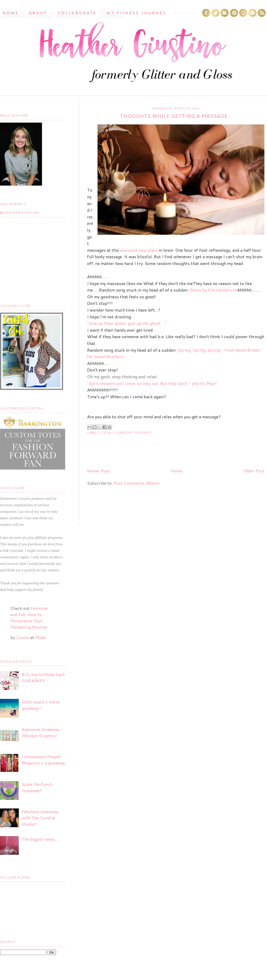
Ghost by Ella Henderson (213, 290)
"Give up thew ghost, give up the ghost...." (127, 323)
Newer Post (98, 471)
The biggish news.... (40, 839)
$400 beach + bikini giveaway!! (41, 705)
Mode (41, 637)
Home (177, 471)
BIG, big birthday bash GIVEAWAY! (43, 677)
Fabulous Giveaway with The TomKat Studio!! (40, 818)
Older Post (254, 471)
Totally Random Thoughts (127, 433)
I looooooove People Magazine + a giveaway (43, 760)
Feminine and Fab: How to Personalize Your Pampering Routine (29, 618)
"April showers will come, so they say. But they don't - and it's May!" (152, 383)
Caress (23, 637)
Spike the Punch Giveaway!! (37, 787)
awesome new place (139, 250)
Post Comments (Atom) (136, 483)
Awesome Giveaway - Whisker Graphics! (42, 732)
